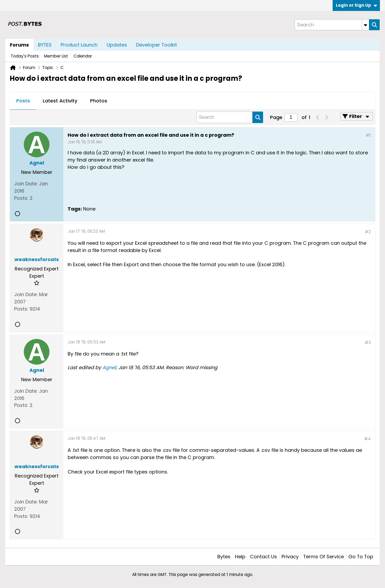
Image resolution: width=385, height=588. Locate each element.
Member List (56, 56)
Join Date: (26, 184)
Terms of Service (324, 557)
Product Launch (79, 45)
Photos (99, 101)
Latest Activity (60, 101)
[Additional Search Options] (365, 25)
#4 (367, 439)
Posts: (21, 198)
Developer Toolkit (157, 45)
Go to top (361, 557)
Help (240, 557)
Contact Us (263, 557)
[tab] (23, 101)
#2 (368, 232)
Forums (19, 45)
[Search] (332, 25)
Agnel (109, 367)
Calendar (83, 56)
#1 (368, 135)
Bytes (224, 557)
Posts (23, 101)
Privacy (290, 557)
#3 (368, 343)
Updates (117, 45)
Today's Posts (25, 56)
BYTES (45, 45)
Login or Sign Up (356, 5)
